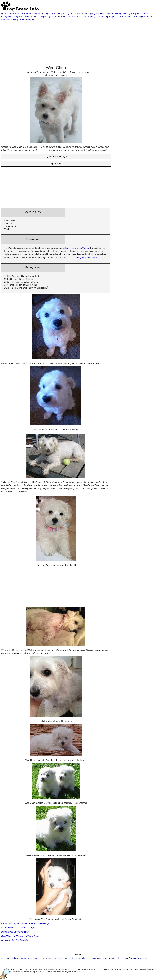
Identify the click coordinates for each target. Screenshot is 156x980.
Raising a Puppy (131, 13)
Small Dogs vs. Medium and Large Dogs (20, 936)
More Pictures (125, 17)
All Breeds (14, 13)
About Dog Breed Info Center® (13, 958)
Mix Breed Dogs (41, 13)
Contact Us (143, 958)
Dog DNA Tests (56, 164)
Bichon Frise (68, 248)
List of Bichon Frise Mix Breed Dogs (18, 928)
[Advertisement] (78, 40)
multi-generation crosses (86, 257)
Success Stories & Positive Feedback (62, 958)
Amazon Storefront (100, 958)
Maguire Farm (84, 958)
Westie (86, 248)
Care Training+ (90, 17)
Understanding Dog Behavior (91, 13)
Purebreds (27, 13)
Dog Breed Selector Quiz (26, 17)
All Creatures (74, 17)
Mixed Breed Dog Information (15, 932)
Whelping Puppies (108, 17)
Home (4, 13)
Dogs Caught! (46, 17)
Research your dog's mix (63, 13)
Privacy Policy (115, 958)
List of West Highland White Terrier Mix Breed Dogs (25, 923)
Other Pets (60, 17)
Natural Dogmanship (36, 958)
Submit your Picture (143, 17)
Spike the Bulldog (10, 20)
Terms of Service (129, 958)
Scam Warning (27, 20)
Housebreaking (114, 13)
